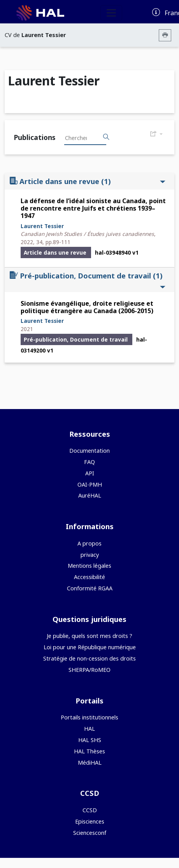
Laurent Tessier (42, 226)
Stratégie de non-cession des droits (89, 658)
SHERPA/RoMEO (89, 670)
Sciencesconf (90, 833)
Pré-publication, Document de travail (88, 280)
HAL (89, 729)
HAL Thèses (89, 751)
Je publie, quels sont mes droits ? (89, 636)
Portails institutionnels (89, 717)
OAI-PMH (90, 484)
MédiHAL (90, 763)
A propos (89, 543)
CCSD (90, 810)
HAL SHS (90, 740)
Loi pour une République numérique (90, 647)
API (90, 473)
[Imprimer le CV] (165, 35)
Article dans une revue (88, 181)
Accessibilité (89, 577)
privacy (90, 555)
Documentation (89, 451)
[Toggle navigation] (111, 13)
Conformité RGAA (90, 588)
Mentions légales (89, 566)
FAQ (89, 462)
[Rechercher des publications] (106, 137)
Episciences (90, 821)
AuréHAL (90, 495)
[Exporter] (156, 134)
